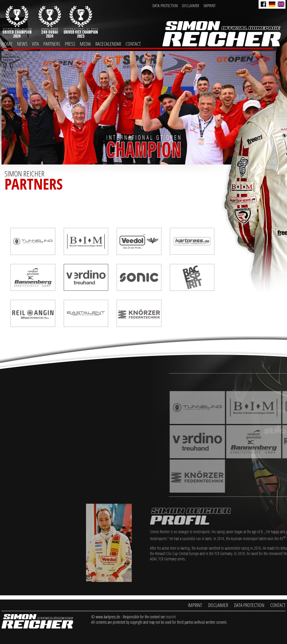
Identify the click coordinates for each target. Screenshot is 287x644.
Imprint (210, 6)
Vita (35, 44)
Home (7, 44)
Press (70, 44)
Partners (52, 44)
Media (85, 44)
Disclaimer (191, 6)
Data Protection (165, 6)
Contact (133, 44)
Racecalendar (108, 44)
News (22, 44)
